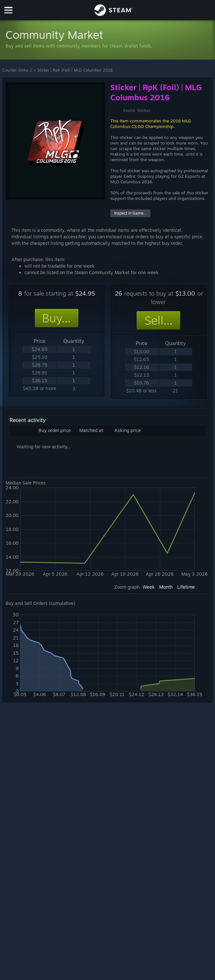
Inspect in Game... (130, 213)
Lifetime (186, 587)
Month (166, 587)
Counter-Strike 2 (17, 70)
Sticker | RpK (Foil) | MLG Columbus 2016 (75, 70)
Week (149, 587)
